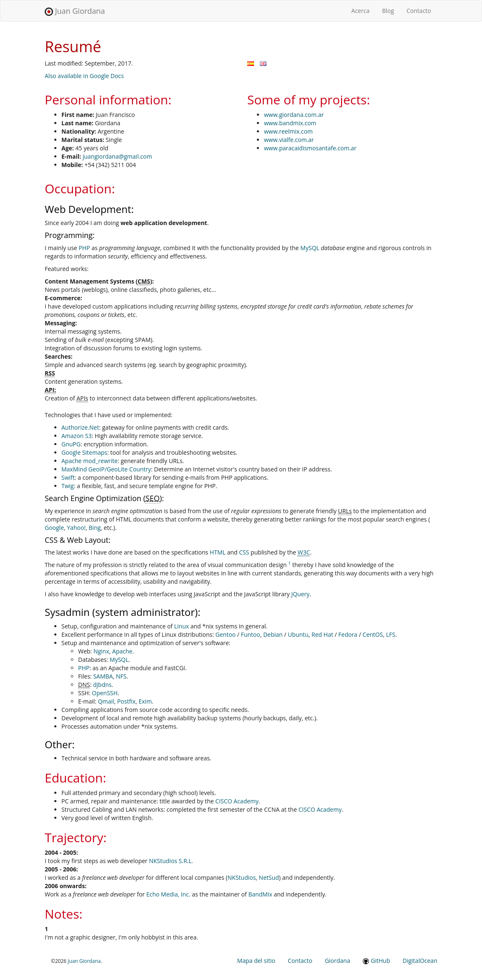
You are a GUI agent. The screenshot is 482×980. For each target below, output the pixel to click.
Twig (68, 486)
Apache (122, 651)
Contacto (419, 11)
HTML (218, 552)
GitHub (376, 961)
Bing (95, 528)
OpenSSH (105, 693)
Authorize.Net (80, 427)
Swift (68, 477)
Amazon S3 (76, 436)
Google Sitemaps (84, 452)
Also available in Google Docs (84, 76)
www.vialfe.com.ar (289, 140)
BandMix (260, 894)
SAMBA (103, 676)
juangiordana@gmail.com (117, 156)
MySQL (310, 248)
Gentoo (226, 634)
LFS (391, 634)
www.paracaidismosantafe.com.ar (310, 148)
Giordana (338, 961)
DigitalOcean (420, 961)
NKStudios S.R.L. (171, 861)
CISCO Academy (237, 801)
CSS (244, 552)
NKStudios (242, 877)
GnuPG (71, 444)
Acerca (364, 10)
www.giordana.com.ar (294, 115)
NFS (121, 676)
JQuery (300, 594)
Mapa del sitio (256, 961)
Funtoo (251, 634)
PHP (84, 248)
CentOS (373, 634)
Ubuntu (298, 634)
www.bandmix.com (290, 123)
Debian (273, 634)
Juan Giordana (75, 11)
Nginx (101, 651)
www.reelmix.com (288, 131)
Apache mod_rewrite (90, 461)
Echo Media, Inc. (168, 894)
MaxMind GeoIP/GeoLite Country (106, 469)
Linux (181, 626)
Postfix (126, 701)
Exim (145, 701)
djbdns (103, 685)
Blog (388, 11)
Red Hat (322, 634)
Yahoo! (76, 528)
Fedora (348, 634)
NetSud (269, 877)
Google (54, 528)
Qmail (106, 701)
